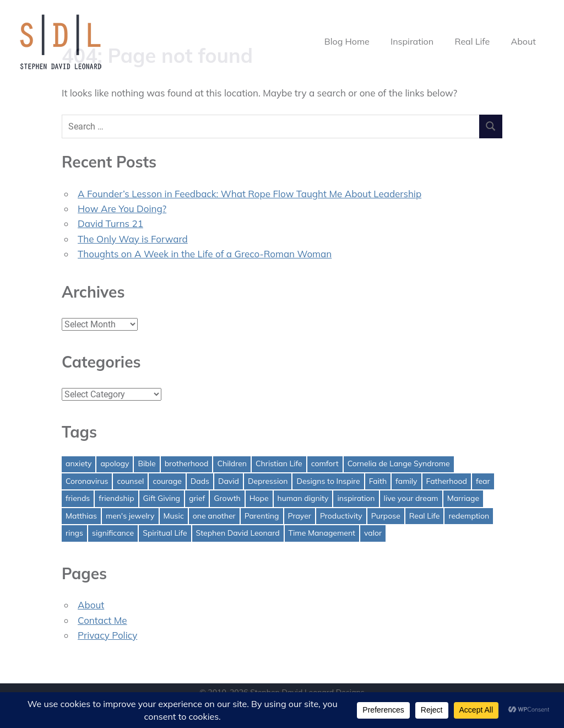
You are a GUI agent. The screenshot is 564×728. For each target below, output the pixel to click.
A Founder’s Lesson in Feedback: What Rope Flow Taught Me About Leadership (250, 194)
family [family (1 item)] (406, 481)
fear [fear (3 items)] (483, 481)
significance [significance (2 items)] (113, 533)
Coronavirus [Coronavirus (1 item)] (87, 481)
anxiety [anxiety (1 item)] (78, 463)
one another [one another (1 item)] (214, 516)
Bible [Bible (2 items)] (147, 463)
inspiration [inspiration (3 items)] (356, 498)
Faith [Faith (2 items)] (378, 481)
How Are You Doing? (122, 209)
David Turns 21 (110, 223)
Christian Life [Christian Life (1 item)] (279, 463)
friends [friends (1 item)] (78, 498)
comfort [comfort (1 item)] (325, 463)
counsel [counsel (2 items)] (130, 481)
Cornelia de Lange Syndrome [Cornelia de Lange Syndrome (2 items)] (399, 463)
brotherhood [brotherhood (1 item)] (187, 463)
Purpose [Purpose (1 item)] (386, 516)
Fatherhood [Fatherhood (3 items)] (447, 481)
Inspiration (412, 41)
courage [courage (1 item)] (167, 481)
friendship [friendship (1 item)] (116, 498)
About (523, 41)
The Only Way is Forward (133, 239)
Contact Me (102, 620)
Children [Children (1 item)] (232, 463)
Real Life (473, 41)
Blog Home (347, 41)
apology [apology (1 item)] (115, 463)
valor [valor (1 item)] (373, 533)
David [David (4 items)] (229, 481)
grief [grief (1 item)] (197, 498)
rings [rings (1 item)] (74, 533)
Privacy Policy (107, 635)
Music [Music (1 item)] (174, 516)
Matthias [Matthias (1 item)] (81, 516)
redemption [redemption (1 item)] (469, 516)
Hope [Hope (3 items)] (259, 498)
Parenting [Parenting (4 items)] (262, 516)
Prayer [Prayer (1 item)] (300, 516)
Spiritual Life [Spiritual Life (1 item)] (165, 533)
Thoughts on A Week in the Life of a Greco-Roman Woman (205, 254)
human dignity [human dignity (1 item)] (303, 498)
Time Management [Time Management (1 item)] (322, 533)
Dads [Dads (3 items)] (200, 481)
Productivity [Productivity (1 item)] (341, 516)
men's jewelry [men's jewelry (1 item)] (130, 516)
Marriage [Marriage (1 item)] (463, 498)
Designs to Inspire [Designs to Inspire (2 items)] (328, 481)
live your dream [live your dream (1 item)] (411, 498)
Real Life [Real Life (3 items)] (425, 516)
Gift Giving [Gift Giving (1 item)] (162, 498)
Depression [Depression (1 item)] (268, 481)
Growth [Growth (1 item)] (227, 498)
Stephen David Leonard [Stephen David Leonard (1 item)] (238, 533)
